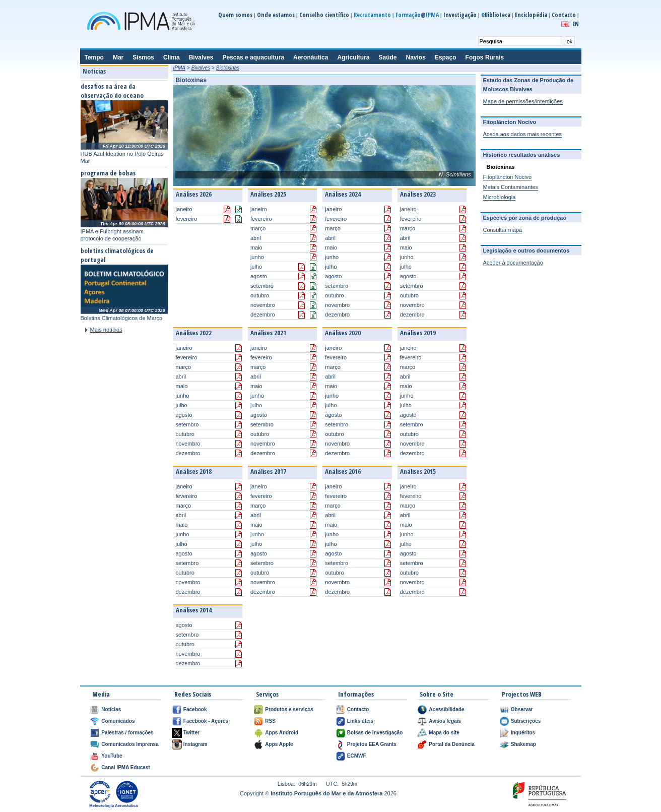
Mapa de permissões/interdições (523, 101)
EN (576, 24)
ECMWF (357, 756)
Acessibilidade (446, 709)
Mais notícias (106, 330)
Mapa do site (444, 733)
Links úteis (360, 721)
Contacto (564, 15)
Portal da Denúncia (452, 744)
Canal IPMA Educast (125, 767)
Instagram (195, 744)
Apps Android (282, 733)
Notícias (111, 709)
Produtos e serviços (289, 709)
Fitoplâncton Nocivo (508, 177)
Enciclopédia (531, 15)
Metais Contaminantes (511, 187)
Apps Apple (279, 744)
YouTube (112, 756)
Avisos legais (445, 721)
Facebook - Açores (206, 721)
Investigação (460, 15)
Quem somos (235, 15)
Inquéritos (523, 733)
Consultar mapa (503, 230)
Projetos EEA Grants (372, 744)
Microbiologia (500, 197)
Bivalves (201, 68)
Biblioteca (496, 15)
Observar (522, 709)
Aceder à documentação (513, 263)
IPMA (179, 68)
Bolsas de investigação (375, 733)
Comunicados (118, 721)
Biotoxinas (228, 68)
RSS (270, 721)
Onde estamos (276, 15)
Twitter (191, 733)
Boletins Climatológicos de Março (122, 318)
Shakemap (523, 744)
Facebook (195, 709)
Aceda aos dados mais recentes (523, 134)
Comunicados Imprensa (130, 744)
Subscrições (526, 721)
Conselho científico (324, 15)
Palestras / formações (127, 733)
